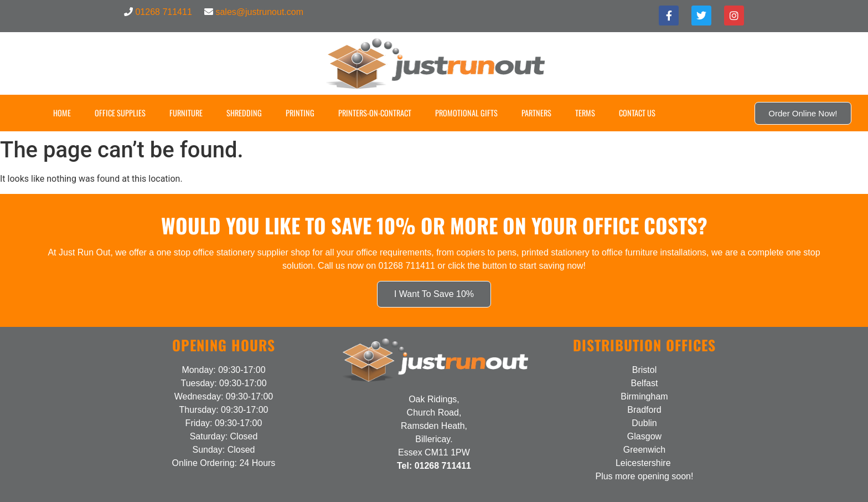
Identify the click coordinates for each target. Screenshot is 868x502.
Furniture (186, 113)
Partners (536, 113)
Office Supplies (120, 113)
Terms (585, 113)
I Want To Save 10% (434, 294)
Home (62, 113)
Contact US (637, 113)
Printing (300, 113)
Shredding (244, 113)
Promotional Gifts (466, 113)
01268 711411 (163, 12)
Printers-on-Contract (375, 113)
